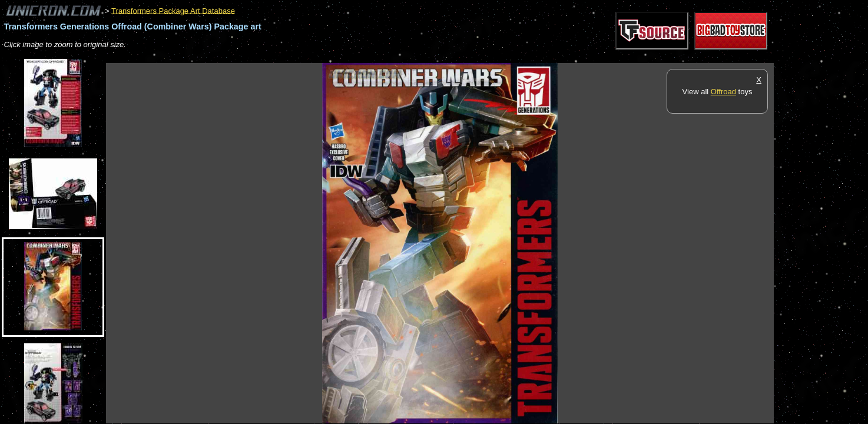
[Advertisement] (320, 57)
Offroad (723, 92)
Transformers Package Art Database (173, 10)
